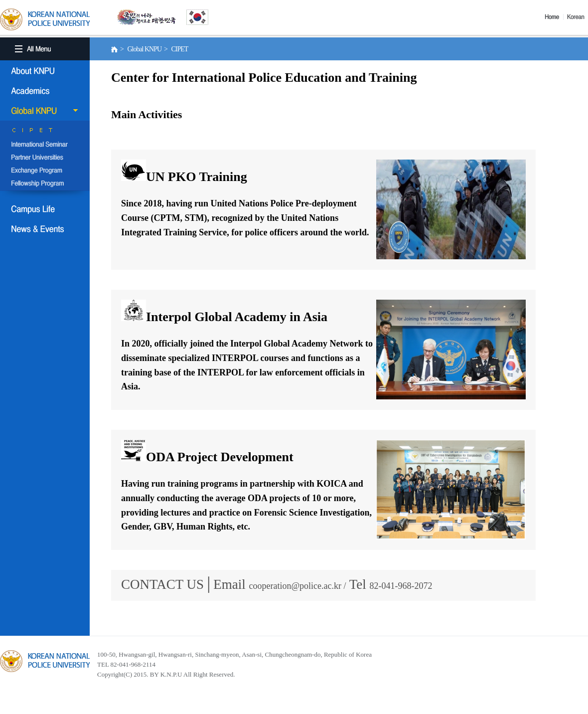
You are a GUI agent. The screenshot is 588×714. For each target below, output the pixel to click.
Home (554, 17)
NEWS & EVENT (45, 229)
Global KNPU (45, 111)
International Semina (45, 145)
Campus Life (45, 209)
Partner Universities (45, 158)
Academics (45, 91)
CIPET (45, 132)
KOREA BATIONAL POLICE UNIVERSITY (45, 19)
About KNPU (45, 71)
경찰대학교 (45, 661)
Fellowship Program (45, 184)
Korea (578, 17)
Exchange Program (45, 171)
